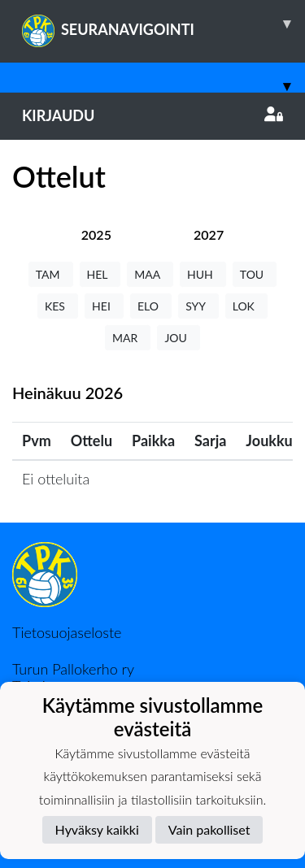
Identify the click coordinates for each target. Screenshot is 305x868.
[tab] (96, 234)
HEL (100, 274)
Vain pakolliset (209, 829)
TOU (255, 274)
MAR (128, 338)
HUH (203, 274)
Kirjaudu (152, 115)
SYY (198, 306)
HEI (104, 306)
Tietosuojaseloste (67, 632)
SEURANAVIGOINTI (163, 24)
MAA (150, 274)
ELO (151, 306)
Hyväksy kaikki (97, 829)
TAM (51, 274)
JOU (179, 338)
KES (58, 306)
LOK (246, 306)
